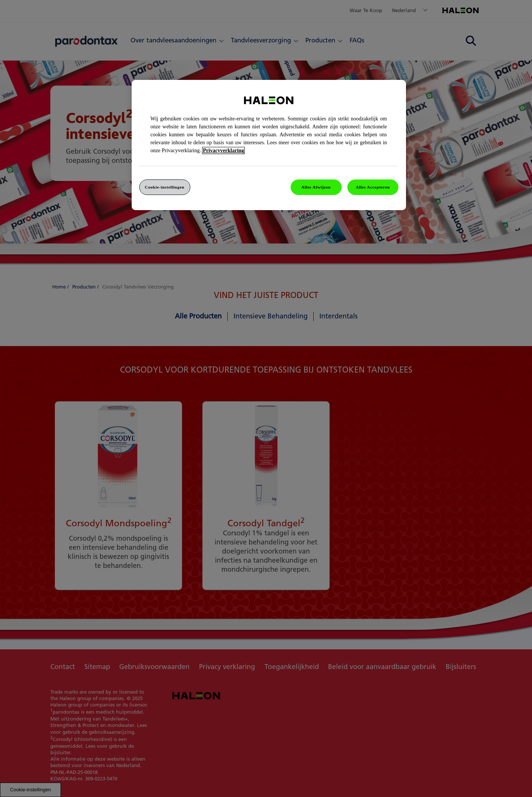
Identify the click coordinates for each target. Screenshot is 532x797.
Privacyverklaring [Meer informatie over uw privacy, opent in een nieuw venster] (223, 151)
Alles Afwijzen (316, 187)
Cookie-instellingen (165, 187)
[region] (269, 145)
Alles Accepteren (373, 187)
